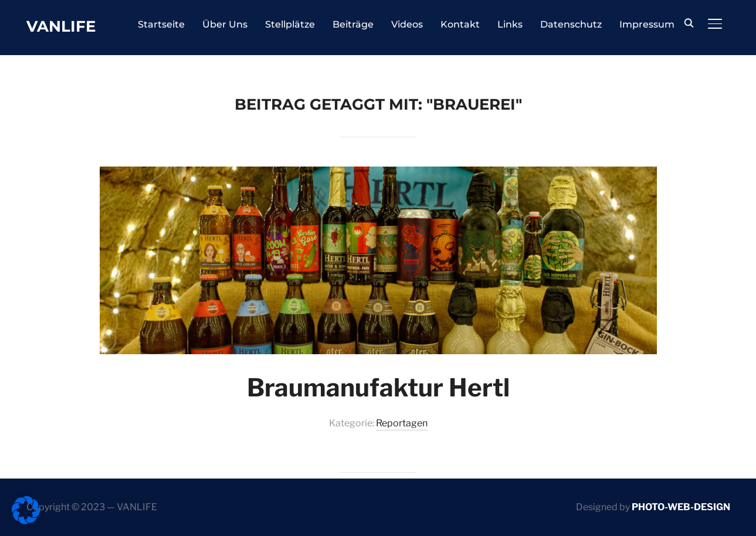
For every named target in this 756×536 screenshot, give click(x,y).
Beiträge (353, 24)
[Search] (689, 22)
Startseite (161, 24)
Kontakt (460, 24)
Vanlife (61, 26)
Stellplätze (290, 24)
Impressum (647, 24)
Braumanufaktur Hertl (378, 387)
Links (510, 24)
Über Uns (225, 24)
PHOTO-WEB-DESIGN (681, 507)
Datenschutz (571, 24)
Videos (407, 24)
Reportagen (402, 423)
